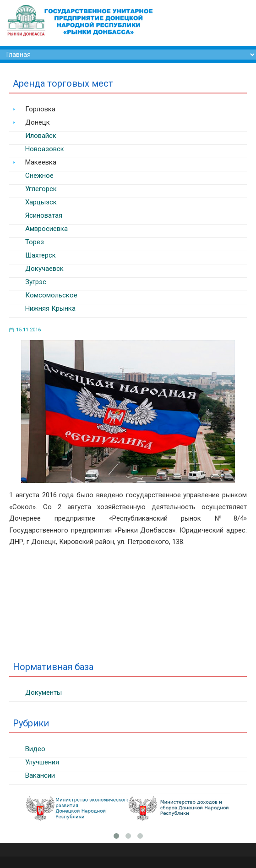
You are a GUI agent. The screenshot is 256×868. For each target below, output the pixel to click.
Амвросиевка (46, 229)
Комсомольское (51, 295)
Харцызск (41, 202)
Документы (44, 692)
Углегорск (41, 189)
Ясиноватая (44, 215)
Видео (35, 749)
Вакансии (40, 775)
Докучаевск (44, 269)
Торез (35, 242)
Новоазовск (45, 149)
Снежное (39, 176)
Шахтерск (41, 255)
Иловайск (41, 136)
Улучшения (42, 762)
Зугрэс (36, 282)
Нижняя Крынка (50, 308)
